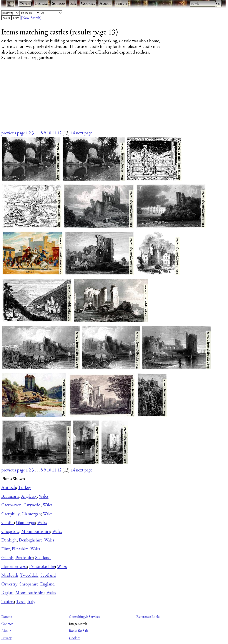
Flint (6, 549)
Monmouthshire (36, 531)
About (105, 3)
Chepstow (10, 531)
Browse (41, 3)
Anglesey (29, 496)
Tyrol (21, 601)
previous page (13, 133)
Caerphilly (10, 514)
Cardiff (8, 522)
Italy (31, 601)
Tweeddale (29, 575)
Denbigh (9, 540)
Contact (7, 624)
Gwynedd (32, 505)
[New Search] (31, 18)
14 (73, 133)
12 (59, 133)
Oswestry (9, 584)
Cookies (88, 3)
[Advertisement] (111, 99)
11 (54, 133)
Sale (73, 3)
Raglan (7, 593)
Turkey (24, 487)
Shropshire (29, 584)
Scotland (43, 557)
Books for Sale (79, 631)
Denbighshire (31, 540)
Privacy (6, 638)
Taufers (8, 601)
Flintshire (20, 549)
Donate (7, 616)
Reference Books (148, 616)
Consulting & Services (84, 616)
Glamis (7, 557)
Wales (44, 496)
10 (49, 133)
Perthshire (24, 557)
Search (121, 3)
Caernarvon (11, 505)
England (47, 584)
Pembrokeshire (42, 566)
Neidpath (10, 575)
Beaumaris (10, 496)
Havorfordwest (14, 566)
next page (84, 133)
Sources (59, 3)
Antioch (9, 487)
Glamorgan (31, 514)
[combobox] (203, 4)
